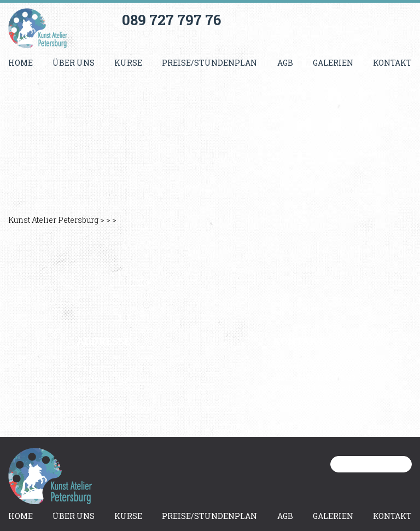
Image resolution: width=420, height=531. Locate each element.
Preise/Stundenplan (209, 63)
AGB (285, 63)
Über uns (74, 63)
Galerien (333, 63)
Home (21, 63)
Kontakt (392, 63)
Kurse (128, 63)
